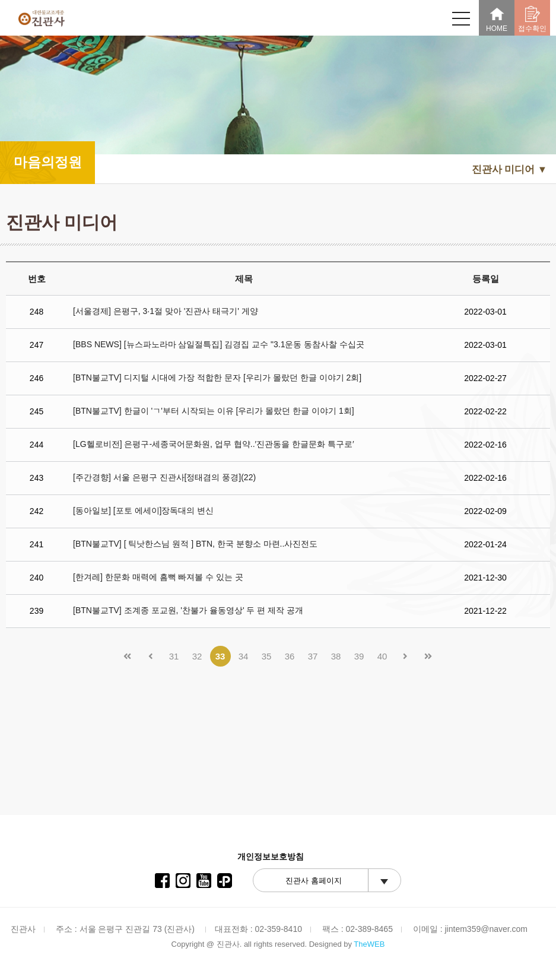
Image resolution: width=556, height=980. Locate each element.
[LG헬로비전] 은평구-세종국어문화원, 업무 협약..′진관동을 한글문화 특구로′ (213, 444)
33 (220, 656)
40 (382, 656)
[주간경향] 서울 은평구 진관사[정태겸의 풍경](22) (164, 477)
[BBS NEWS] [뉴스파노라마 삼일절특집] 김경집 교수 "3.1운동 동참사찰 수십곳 (219, 344)
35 (267, 656)
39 (359, 656)
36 (290, 656)
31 (174, 656)
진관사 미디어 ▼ (510, 169)
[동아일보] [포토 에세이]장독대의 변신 (143, 510)
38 (336, 656)
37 (313, 656)
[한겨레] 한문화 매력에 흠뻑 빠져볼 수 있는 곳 (158, 577)
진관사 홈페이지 (314, 881)
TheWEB (369, 944)
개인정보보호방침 (271, 857)
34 (244, 656)
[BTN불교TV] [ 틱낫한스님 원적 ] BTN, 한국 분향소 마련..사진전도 (195, 544)
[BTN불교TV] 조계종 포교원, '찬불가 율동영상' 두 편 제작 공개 (188, 610)
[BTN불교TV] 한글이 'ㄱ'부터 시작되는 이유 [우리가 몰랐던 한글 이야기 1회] (214, 411)
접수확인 (532, 19)
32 (197, 656)
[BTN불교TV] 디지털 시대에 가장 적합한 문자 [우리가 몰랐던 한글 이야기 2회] (217, 378)
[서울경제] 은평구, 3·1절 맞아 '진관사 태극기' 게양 (166, 311)
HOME (497, 19)
